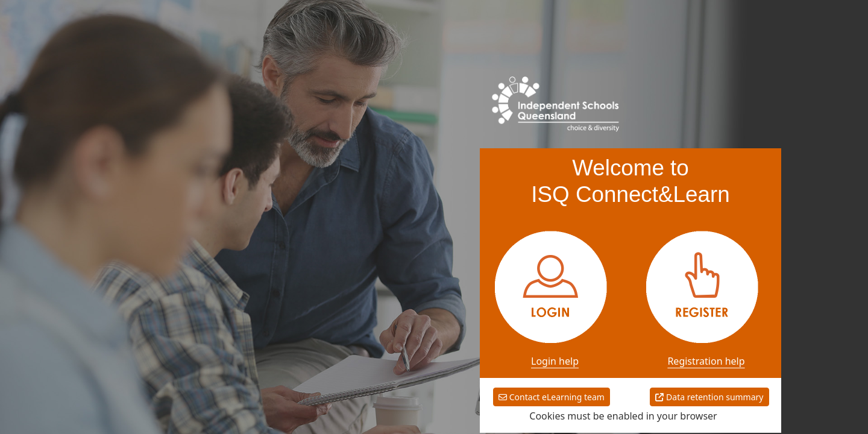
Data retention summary (709, 397)
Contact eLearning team (552, 397)
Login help (555, 361)
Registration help (706, 361)
